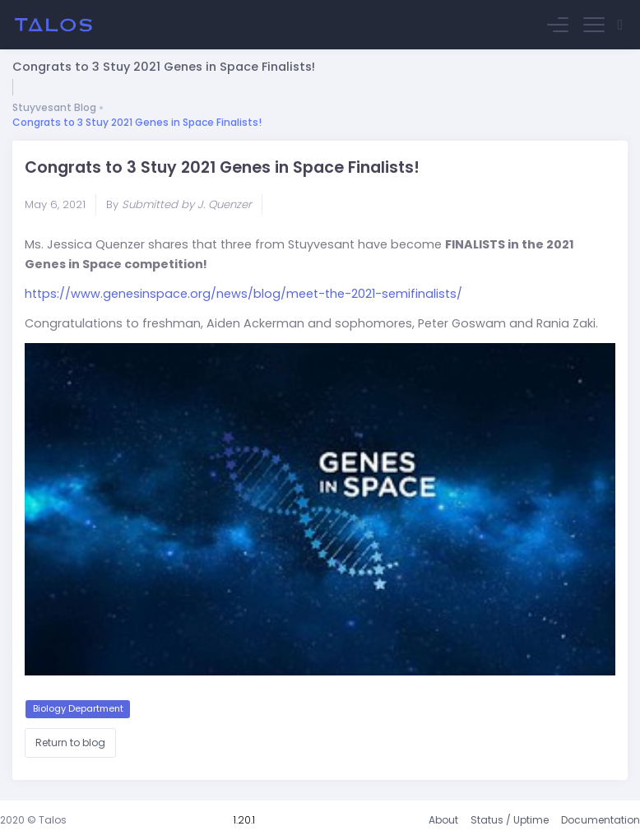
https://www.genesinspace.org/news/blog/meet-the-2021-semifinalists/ (243, 294)
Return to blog (70, 743)
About (443, 820)
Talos (53, 820)
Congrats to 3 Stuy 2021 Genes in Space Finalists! (137, 122)
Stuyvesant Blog (54, 107)
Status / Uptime (510, 820)
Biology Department (78, 708)
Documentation (601, 820)
